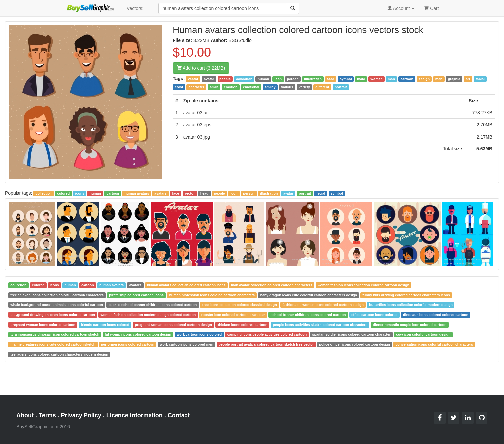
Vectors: (135, 8)
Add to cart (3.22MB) (201, 68)
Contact (179, 415)
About (25, 415)
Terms (47, 415)
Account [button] (401, 8)
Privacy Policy (81, 415)
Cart (431, 8)
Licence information (134, 415)
